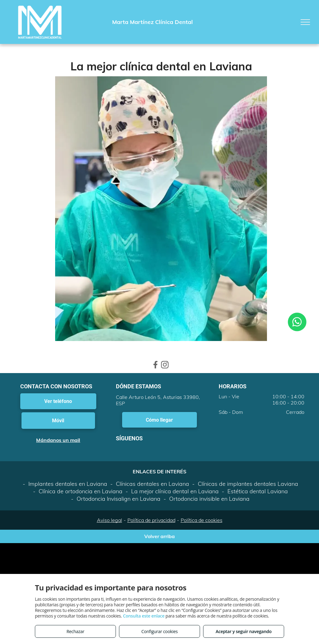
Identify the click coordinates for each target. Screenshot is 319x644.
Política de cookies (202, 520)
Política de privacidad (151, 520)
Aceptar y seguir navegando (243, 631)
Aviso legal (110, 520)
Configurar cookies (160, 631)
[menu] (305, 22)
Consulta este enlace (144, 616)
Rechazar (75, 631)
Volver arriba (159, 536)
